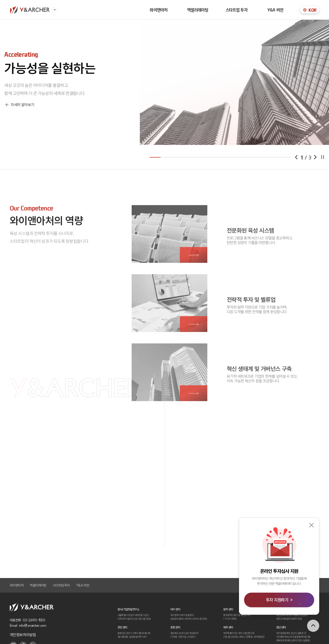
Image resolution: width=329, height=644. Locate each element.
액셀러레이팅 (38, 585)
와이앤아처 (159, 10)
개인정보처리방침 (23, 635)
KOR (309, 10)
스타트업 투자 (237, 10)
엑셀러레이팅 (198, 10)
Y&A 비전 (275, 10)
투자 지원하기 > (279, 600)
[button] (321, 157)
